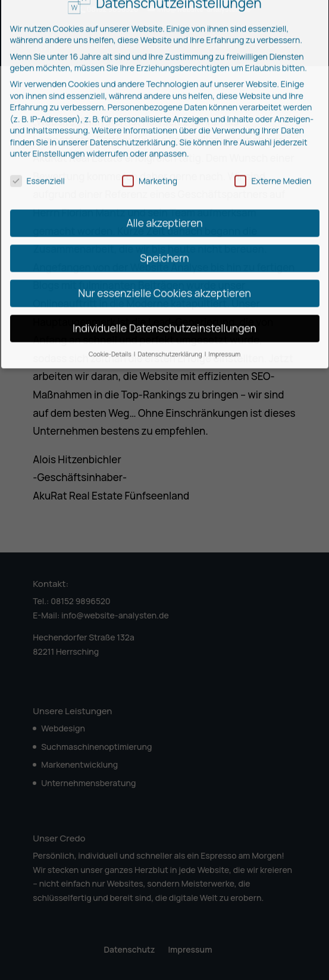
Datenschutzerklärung (133, 111)
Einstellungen (59, 122)
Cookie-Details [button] (111, 323)
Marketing (150, 150)
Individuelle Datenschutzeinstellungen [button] (164, 297)
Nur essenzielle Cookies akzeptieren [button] (164, 262)
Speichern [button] (164, 227)
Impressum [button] (225, 323)
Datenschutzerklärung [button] (171, 323)
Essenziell (37, 150)
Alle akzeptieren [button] (164, 191)
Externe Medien (273, 150)
